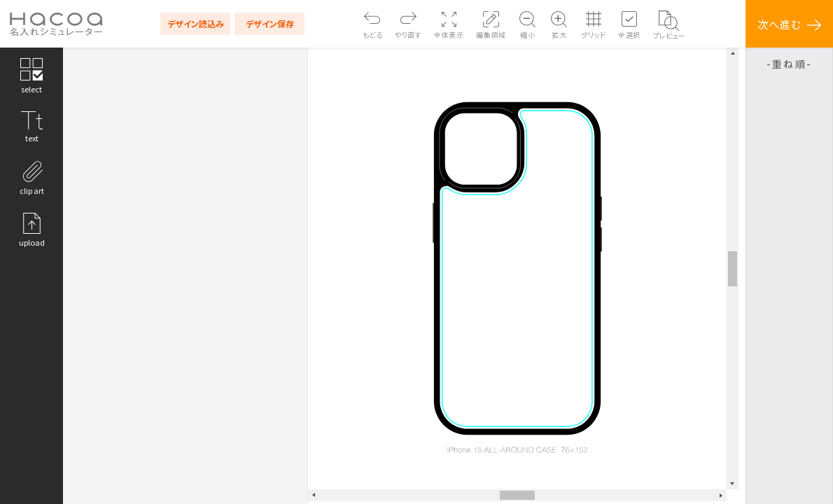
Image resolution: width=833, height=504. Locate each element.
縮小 (527, 35)
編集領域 (491, 35)
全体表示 (449, 35)
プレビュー (669, 35)
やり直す (408, 35)
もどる (373, 35)
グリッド (593, 35)
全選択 (629, 35)
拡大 (559, 35)
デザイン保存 (270, 23)
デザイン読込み (196, 23)
